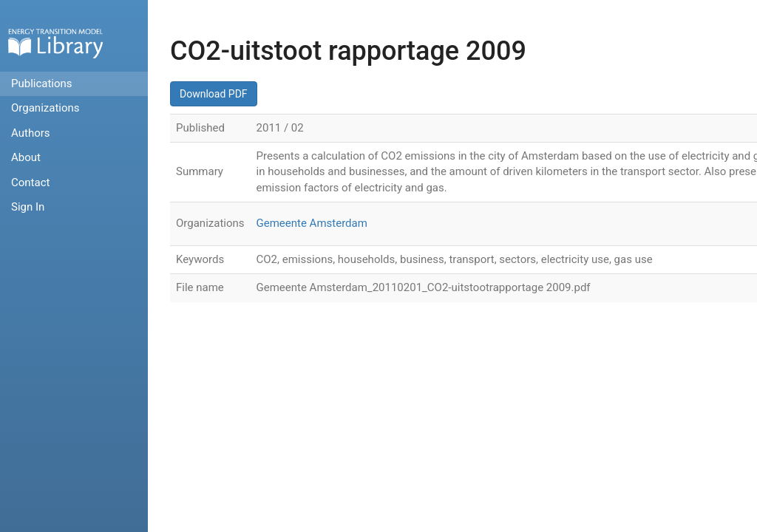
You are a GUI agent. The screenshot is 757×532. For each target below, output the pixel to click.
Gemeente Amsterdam (312, 223)
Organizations (45, 108)
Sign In (28, 207)
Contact (30, 183)
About (26, 157)
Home (55, 43)
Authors (31, 133)
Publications (42, 83)
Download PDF (214, 94)
